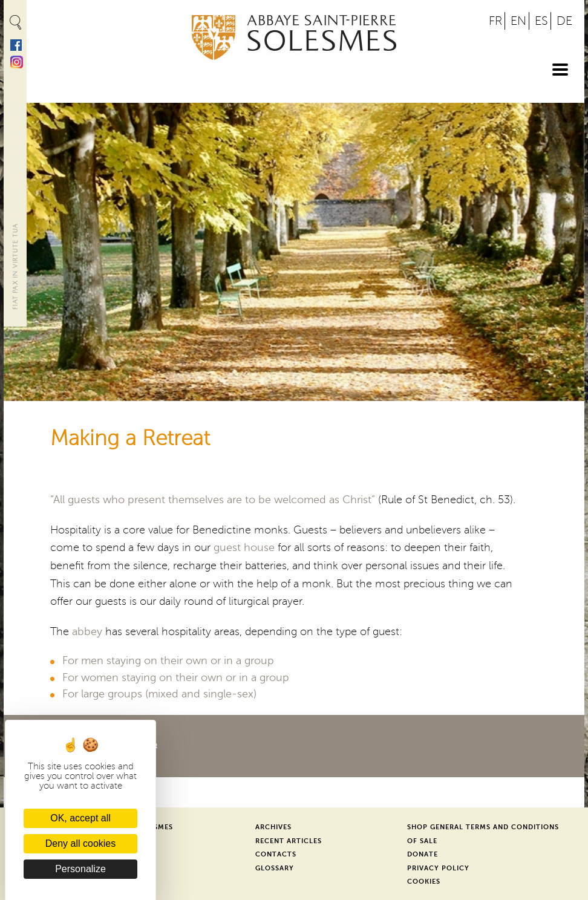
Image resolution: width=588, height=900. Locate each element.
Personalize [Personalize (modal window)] (80, 869)
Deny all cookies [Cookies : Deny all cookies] (81, 843)
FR (495, 21)
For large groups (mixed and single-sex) (159, 694)
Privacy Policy (438, 868)
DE (564, 21)
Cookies (424, 882)
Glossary (275, 868)
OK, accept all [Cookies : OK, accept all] (80, 818)
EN (518, 21)
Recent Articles (289, 841)
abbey (87, 631)
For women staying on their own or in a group (176, 677)
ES (541, 21)
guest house (244, 547)
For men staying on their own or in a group (168, 660)
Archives (273, 827)
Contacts (276, 854)
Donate (423, 854)
